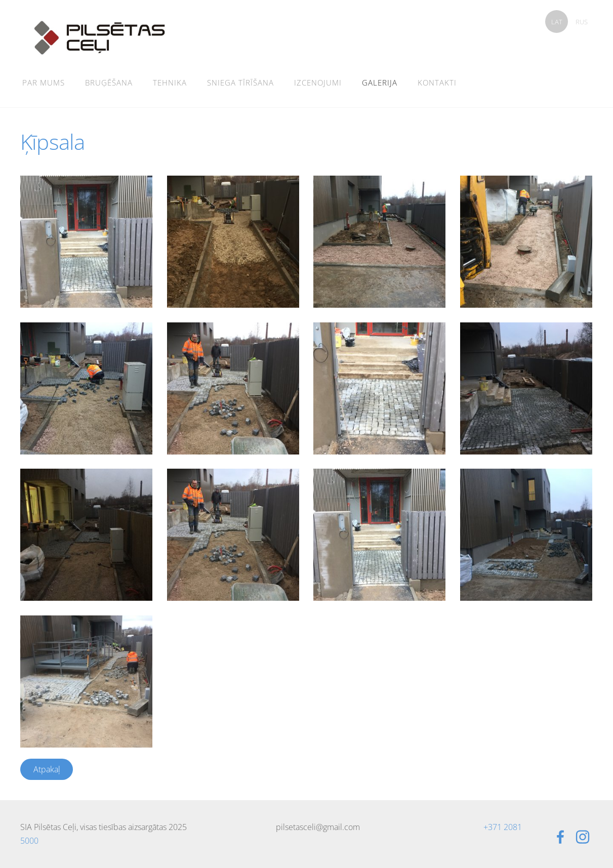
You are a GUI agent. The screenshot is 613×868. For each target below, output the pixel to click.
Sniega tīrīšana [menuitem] (240, 82)
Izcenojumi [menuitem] (318, 82)
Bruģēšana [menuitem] (109, 82)
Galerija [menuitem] (380, 82)
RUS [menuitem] (582, 22)
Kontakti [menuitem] (437, 82)
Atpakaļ (47, 769)
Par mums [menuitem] (44, 82)
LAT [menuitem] (557, 22)
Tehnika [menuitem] (170, 82)
